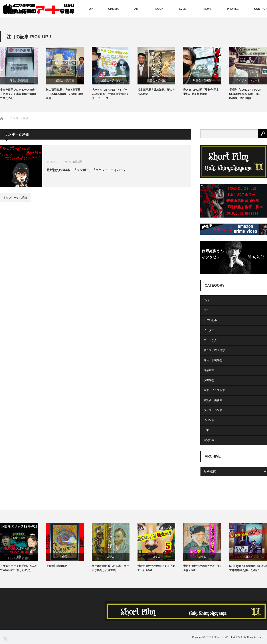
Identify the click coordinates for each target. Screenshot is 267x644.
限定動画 (209, 440)
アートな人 (210, 340)
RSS (5, 639)
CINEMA (113, 9)
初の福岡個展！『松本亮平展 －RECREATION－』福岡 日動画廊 (64, 94)
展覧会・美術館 (65, 80)
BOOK (159, 9)
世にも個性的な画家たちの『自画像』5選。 (202, 568)
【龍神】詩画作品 (57, 566)
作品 (206, 300)
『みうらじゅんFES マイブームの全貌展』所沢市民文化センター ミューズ (110, 94)
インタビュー (212, 330)
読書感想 (209, 380)
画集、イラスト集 (214, 390)
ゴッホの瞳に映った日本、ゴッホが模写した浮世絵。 (110, 568)
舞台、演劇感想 (19, 80)
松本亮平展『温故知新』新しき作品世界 (156, 92)
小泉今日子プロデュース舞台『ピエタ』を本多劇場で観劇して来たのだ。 (19, 94)
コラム (208, 310)
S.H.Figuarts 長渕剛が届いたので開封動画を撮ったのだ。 (248, 568)
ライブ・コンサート (248, 80)
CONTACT (261, 9)
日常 (206, 430)
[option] (23, 74)
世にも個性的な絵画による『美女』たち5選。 (156, 568)
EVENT (183, 9)
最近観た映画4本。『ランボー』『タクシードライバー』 (87, 170)
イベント (209, 420)
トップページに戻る (15, 198)
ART (137, 9)
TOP (90, 9)
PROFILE (233, 9)
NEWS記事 (210, 320)
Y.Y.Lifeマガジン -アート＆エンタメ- (226, 637)
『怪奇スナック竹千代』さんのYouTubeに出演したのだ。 (19, 568)
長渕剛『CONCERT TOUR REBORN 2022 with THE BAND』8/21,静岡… (245, 94)
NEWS (207, 9)
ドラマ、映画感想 (73, 162)
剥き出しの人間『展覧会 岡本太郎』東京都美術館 (201, 92)
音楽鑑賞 (209, 370)
